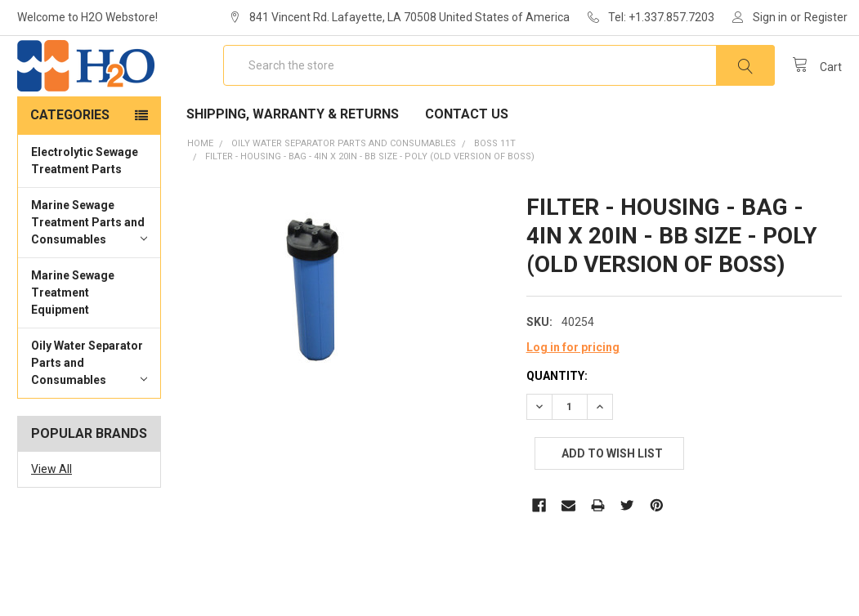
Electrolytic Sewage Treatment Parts (85, 205)
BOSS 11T (495, 187)
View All (51, 513)
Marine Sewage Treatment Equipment (73, 337)
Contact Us (467, 158)
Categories (70, 159)
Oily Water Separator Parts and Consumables (89, 407)
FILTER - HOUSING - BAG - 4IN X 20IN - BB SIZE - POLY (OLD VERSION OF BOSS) (370, 201)
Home (200, 187)
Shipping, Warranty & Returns (293, 158)
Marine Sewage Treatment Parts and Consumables (89, 266)
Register (826, 17)
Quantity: (557, 420)
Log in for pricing (573, 391)
